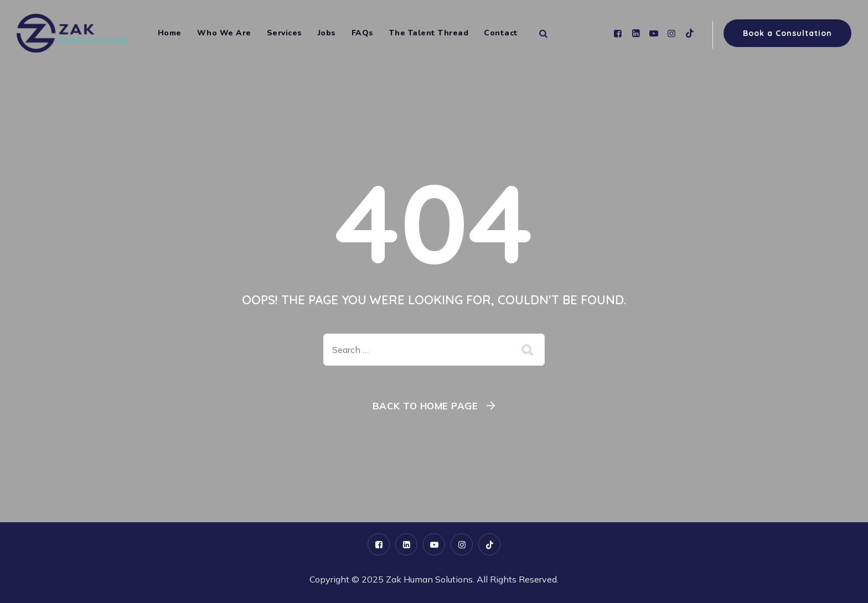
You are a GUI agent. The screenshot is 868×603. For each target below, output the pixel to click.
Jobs (327, 33)
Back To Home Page (425, 406)
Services (285, 33)
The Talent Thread (429, 33)
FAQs (363, 33)
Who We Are (224, 33)
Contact (501, 33)
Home (170, 33)
